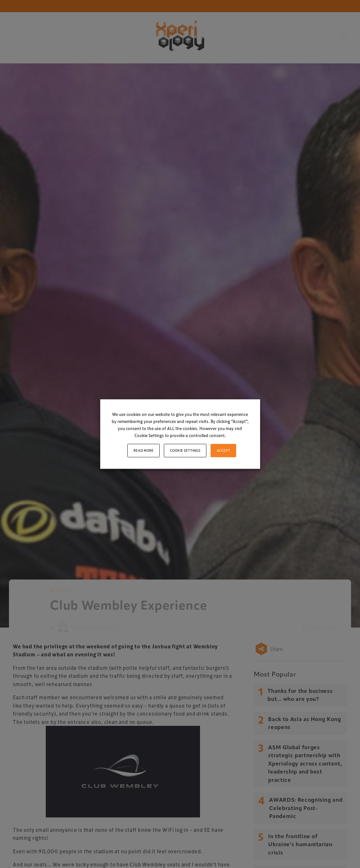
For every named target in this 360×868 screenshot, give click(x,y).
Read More (144, 450)
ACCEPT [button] (223, 450)
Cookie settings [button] (185, 450)
